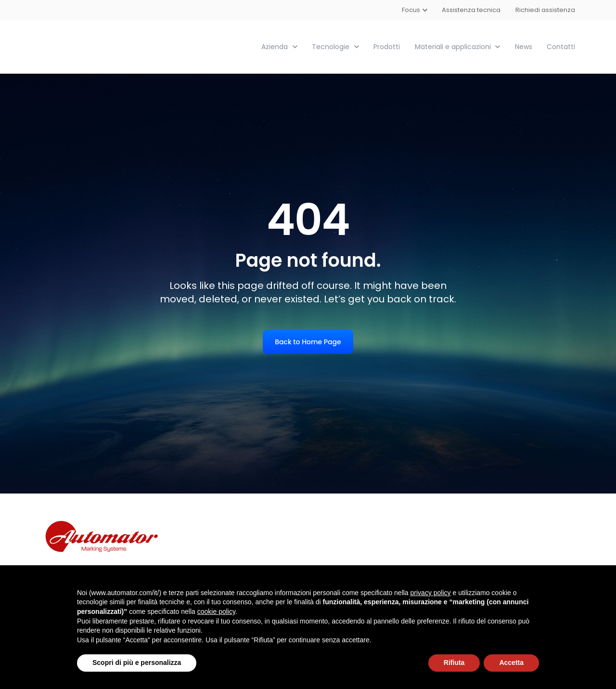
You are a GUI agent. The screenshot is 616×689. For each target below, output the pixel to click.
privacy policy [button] (431, 593)
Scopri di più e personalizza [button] (137, 663)
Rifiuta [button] (454, 663)
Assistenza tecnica (472, 10)
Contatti (561, 46)
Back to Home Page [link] (308, 341)
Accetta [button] (511, 663)
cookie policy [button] (216, 611)
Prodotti (387, 46)
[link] (95, 46)
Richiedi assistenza (545, 10)
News (524, 46)
